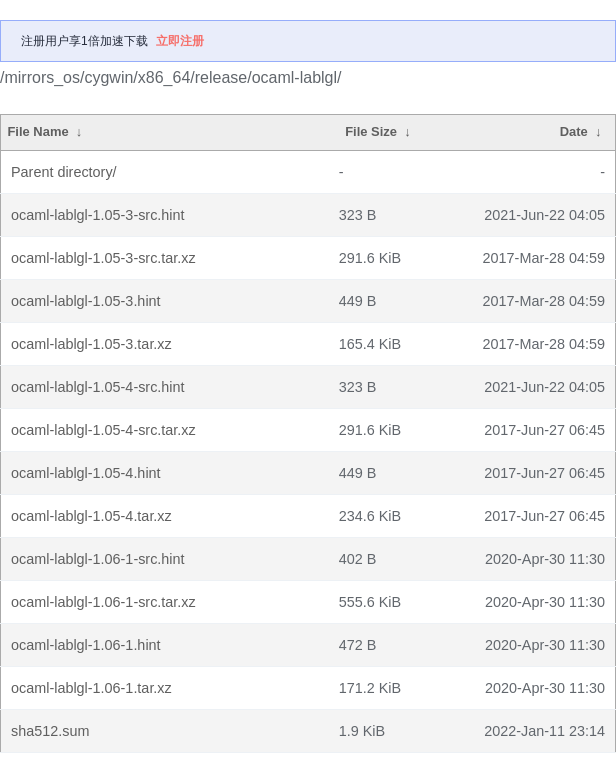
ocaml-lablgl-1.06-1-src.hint (98, 559)
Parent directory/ (64, 172)
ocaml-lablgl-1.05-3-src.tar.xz (103, 258)
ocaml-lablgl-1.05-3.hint (86, 301)
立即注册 (180, 41)
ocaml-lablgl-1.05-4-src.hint (98, 387)
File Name (37, 131)
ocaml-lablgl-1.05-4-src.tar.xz (103, 430)
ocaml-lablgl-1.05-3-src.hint (98, 215)
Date (574, 131)
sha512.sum (50, 731)
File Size (371, 131)
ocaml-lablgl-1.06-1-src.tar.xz (103, 602)
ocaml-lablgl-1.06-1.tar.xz (91, 688)
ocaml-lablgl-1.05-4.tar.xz (91, 516)
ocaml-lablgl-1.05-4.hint (86, 473)
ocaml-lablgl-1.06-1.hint (86, 645)
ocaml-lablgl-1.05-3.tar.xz (91, 344)
